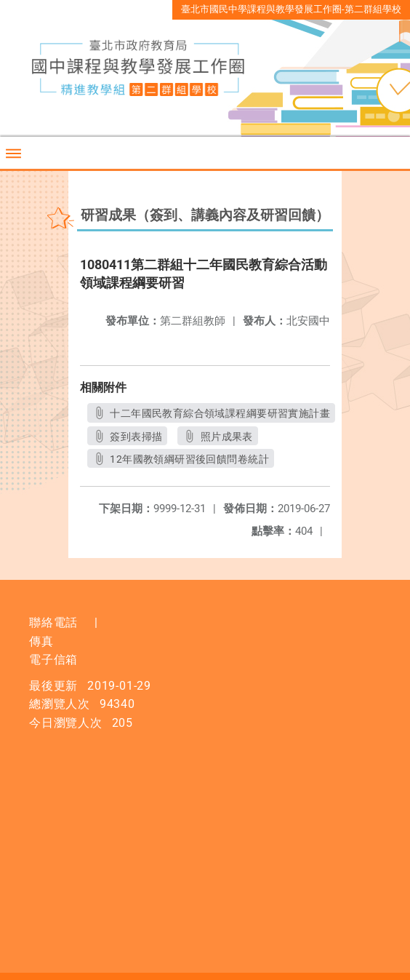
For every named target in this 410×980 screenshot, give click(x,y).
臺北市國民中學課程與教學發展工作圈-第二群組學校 (291, 9)
